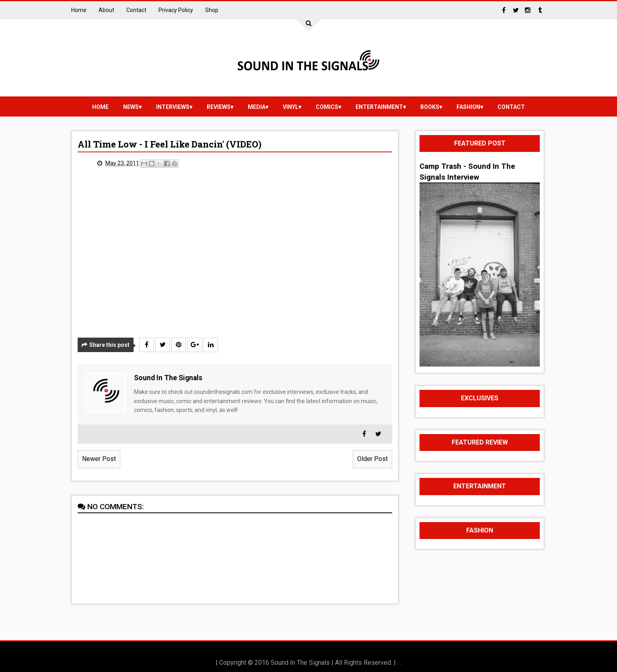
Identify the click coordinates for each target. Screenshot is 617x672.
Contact (136, 10)
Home (79, 10)
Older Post (372, 459)
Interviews (173, 107)
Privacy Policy (176, 10)
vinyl (291, 107)
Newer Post (99, 459)
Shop (212, 10)
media (257, 107)
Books (430, 107)
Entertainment (379, 107)
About (106, 10)
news (131, 107)
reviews (219, 107)
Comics (327, 107)
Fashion (468, 107)
